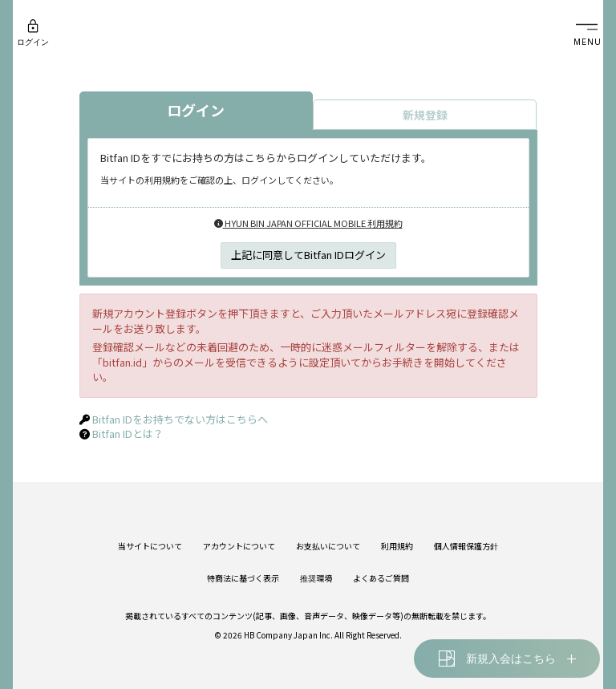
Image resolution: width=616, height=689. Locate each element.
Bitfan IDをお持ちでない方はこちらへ (180, 419)
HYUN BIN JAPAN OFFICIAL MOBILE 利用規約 (308, 223)
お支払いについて (328, 546)
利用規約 (397, 546)
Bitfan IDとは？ (128, 434)
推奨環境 (316, 578)
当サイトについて (150, 546)
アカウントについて (239, 546)
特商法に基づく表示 (243, 578)
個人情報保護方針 (466, 546)
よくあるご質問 (381, 578)
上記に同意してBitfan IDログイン (308, 255)
